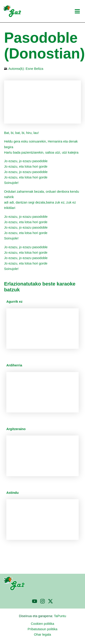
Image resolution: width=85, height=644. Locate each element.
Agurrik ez (14, 302)
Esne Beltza (34, 69)
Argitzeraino (16, 429)
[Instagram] (42, 601)
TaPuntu (60, 616)
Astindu (12, 493)
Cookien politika (42, 624)
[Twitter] (50, 601)
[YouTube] (35, 601)
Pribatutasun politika (42, 629)
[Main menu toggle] (77, 11)
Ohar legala (42, 635)
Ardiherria (14, 365)
